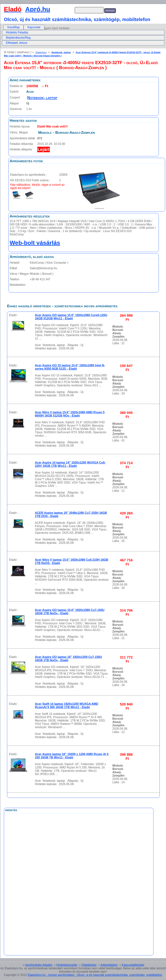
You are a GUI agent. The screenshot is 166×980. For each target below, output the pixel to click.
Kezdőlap (14, 27)
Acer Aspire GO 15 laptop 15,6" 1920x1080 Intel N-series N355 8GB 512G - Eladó (70, 367)
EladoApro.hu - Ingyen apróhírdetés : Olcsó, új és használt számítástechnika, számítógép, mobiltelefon (95, 975)
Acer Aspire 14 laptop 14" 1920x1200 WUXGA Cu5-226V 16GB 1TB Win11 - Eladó (70, 464)
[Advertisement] (63, 896)
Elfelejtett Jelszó (17, 43)
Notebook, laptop (61, 52)
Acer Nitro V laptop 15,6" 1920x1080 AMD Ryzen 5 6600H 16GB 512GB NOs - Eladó (70, 414)
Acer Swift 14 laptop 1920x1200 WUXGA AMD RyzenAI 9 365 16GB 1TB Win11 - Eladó (66, 706)
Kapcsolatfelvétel (133, 965)
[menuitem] (14, 27)
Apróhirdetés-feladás (39, 965)
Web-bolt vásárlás (35, 243)
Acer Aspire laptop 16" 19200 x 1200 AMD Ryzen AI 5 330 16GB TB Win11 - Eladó (72, 756)
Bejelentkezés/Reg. (19, 38)
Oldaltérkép (89, 965)
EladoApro (41, 52)
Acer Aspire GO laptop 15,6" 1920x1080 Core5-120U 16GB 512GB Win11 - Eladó (71, 317)
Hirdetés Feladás (17, 32)
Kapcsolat (34, 27)
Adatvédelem (109, 965)
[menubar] (24, 27)
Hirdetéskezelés (67, 965)
